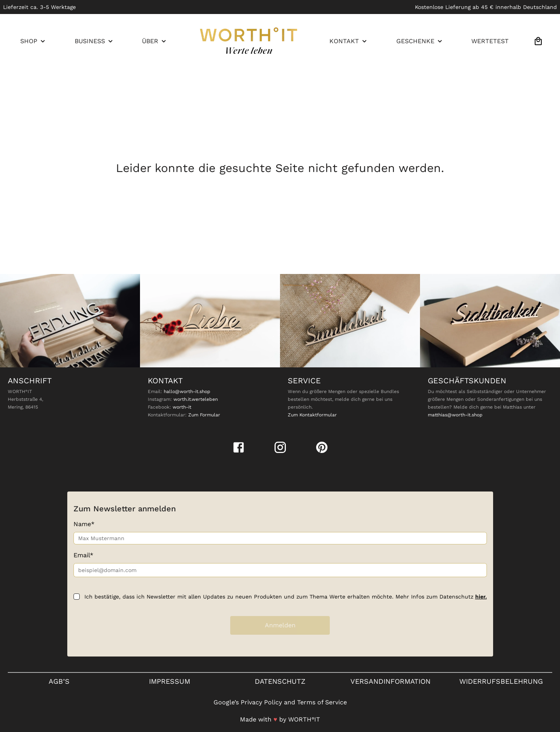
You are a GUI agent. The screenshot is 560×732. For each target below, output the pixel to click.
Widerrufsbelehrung (501, 681)
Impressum (170, 681)
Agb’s (59, 681)
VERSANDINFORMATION (390, 681)
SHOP (33, 41)
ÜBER (155, 41)
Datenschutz (280, 681)
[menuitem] (33, 41)
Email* (83, 555)
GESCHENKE (420, 41)
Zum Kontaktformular (312, 415)
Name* (84, 524)
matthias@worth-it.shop (455, 415)
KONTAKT (349, 41)
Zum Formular (204, 415)
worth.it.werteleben (196, 399)
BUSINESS (94, 41)
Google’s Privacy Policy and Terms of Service (280, 702)
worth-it (182, 407)
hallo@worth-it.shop (187, 391)
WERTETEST (490, 41)
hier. (481, 597)
